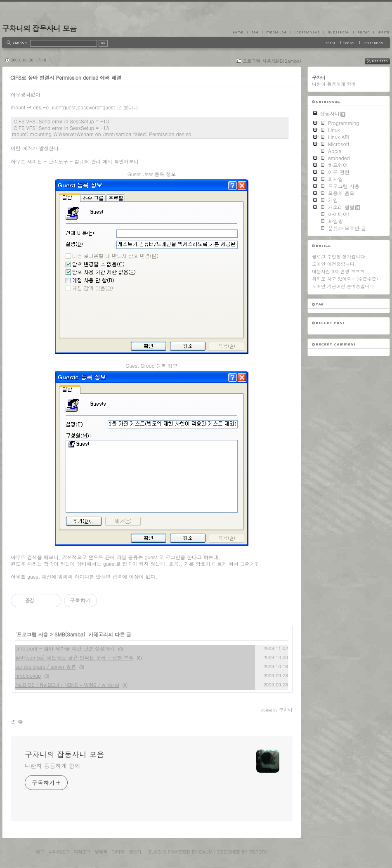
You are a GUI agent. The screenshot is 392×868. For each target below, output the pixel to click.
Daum (206, 852)
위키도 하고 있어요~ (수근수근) (345, 279)
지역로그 (82, 852)
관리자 (118, 852)
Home (240, 32)
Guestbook (338, 32)
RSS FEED (384, 61)
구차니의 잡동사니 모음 (39, 28)
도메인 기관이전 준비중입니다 (343, 286)
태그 (40, 852)
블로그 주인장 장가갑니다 (338, 257)
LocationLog (307, 32)
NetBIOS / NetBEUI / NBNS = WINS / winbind (67, 685)
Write (382, 32)
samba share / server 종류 (46, 666)
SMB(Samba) (70, 634)
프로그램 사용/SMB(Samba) (272, 61)
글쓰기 (135, 852)
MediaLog (276, 32)
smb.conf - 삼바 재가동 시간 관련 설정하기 (65, 648)
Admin (363, 32)
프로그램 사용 (33, 634)
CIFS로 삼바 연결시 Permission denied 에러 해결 (66, 77)
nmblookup (28, 675)
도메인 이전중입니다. (334, 264)
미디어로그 (59, 852)
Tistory (259, 852)
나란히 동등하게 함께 (52, 766)
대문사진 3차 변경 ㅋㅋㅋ (338, 271)
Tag (255, 32)
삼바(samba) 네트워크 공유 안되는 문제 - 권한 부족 (74, 657)
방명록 (101, 852)
